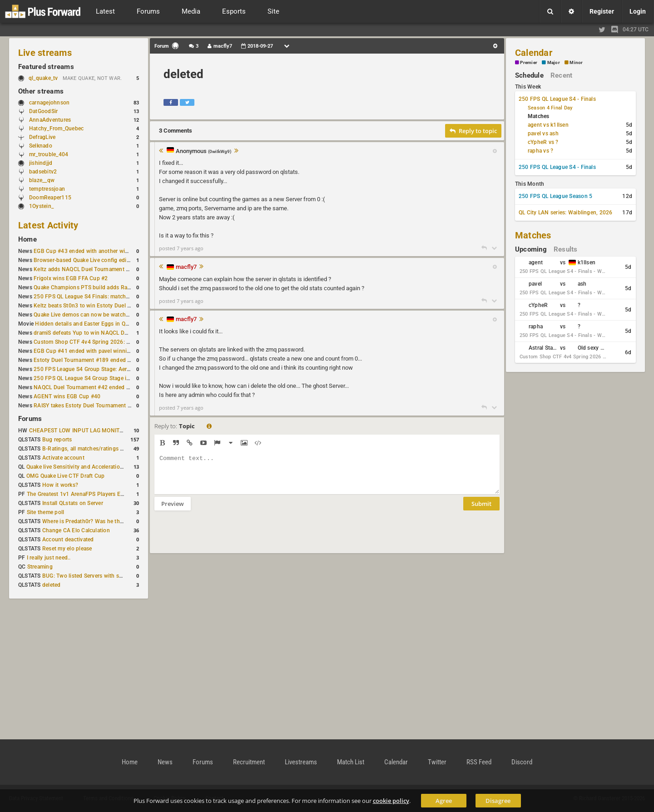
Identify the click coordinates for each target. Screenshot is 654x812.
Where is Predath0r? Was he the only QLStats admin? (109, 521)
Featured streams (46, 67)
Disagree (498, 801)
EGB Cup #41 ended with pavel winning (84, 351)
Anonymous (204, 151)
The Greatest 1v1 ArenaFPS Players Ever (77, 494)
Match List (351, 762)
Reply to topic (473, 131)
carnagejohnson (49, 103)
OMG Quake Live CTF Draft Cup (66, 476)
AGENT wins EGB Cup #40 (67, 396)
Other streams (41, 91)
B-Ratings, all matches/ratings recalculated (96, 449)
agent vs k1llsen (548, 125)
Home (27, 239)
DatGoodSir (43, 111)
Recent (561, 75)
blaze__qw (42, 180)
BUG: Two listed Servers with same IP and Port (101, 576)
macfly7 (186, 267)
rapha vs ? (540, 151)
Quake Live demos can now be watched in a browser (99, 315)
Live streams (45, 53)
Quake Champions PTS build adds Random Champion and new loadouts (124, 287)
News (165, 762)
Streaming (40, 567)
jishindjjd (41, 163)
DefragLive (42, 137)
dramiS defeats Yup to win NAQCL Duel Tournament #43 (104, 333)
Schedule (529, 75)
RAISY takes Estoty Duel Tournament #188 (87, 406)
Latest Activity (48, 225)
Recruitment (249, 762)
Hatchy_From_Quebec (56, 129)
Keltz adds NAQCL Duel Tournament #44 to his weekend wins (111, 269)
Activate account (63, 458)
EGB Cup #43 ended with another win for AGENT (95, 251)
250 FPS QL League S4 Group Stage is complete (94, 378)
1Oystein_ (41, 206)
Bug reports (57, 440)
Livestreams (301, 762)
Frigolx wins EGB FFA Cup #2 (71, 278)
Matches (533, 235)
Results (566, 249)
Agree (444, 801)
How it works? (60, 485)
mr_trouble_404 (49, 154)
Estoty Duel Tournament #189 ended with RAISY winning (105, 360)
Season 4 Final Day (550, 108)
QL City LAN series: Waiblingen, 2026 (566, 213)
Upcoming (531, 249)
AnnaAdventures (50, 120)
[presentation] (223, 538)
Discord (522, 762)
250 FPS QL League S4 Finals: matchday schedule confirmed (110, 297)
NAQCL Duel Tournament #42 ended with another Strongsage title (116, 387)
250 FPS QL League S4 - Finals (557, 99)
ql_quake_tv (43, 78)
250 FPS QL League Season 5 (555, 196)
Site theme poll (46, 512)
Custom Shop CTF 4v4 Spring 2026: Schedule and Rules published (118, 342)
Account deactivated (68, 540)
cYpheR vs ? (543, 142)
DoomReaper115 (50, 198)
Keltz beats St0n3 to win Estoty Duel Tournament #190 (103, 306)
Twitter (437, 762)
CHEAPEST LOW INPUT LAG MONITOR (78, 431)
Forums (30, 419)
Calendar (534, 53)
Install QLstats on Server (73, 503)
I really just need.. (49, 558)
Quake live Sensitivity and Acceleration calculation (89, 467)
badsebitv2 (43, 172)
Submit (481, 510)
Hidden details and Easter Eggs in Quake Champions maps (109, 324)
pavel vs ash (543, 134)
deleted (52, 585)
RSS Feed (479, 762)
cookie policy (391, 801)
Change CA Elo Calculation (76, 530)
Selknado (41, 146)
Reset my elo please (67, 549)
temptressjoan (47, 189)
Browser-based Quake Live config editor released (95, 260)
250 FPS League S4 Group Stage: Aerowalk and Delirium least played (120, 369)
